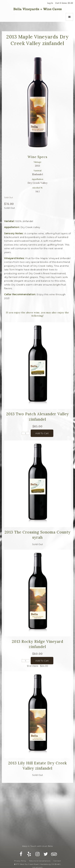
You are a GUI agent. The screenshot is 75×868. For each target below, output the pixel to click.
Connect (57, 861)
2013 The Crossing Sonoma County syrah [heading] (37, 535)
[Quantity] (26, 433)
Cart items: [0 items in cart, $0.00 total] (64, 3)
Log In (50, 3)
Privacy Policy (20, 861)
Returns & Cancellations (40, 861)
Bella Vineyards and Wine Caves (37, 9)
